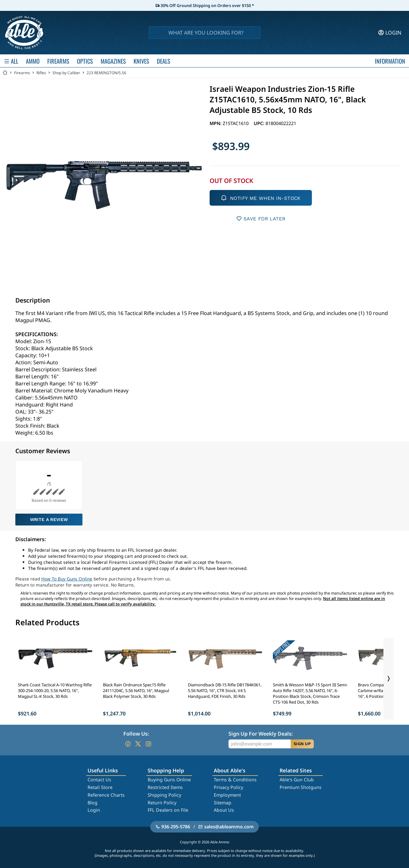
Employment (227, 795)
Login (94, 810)
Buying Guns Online (169, 780)
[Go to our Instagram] (148, 744)
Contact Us (99, 780)
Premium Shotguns (301, 787)
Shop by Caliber (66, 73)
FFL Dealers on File (168, 810)
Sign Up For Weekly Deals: (261, 734)
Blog (93, 803)
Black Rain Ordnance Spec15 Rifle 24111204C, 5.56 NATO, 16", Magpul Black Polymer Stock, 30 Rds (136, 690)
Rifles (41, 73)
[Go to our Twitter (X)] (138, 744)
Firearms (22, 73)
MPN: (216, 123)
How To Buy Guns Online (67, 579)
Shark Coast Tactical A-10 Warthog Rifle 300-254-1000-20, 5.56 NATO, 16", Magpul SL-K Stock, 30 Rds (55, 690)
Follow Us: (136, 734)
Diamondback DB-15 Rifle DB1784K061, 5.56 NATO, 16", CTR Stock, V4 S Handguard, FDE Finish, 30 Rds (225, 690)
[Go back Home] (5, 73)
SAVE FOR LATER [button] (261, 219)
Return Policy (162, 803)
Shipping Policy (164, 795)
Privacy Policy (228, 787)
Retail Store (100, 787)
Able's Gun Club (297, 780)
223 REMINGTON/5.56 (106, 73)
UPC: (260, 123)
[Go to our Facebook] (128, 744)
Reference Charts (106, 795)
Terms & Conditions (235, 780)
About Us (224, 810)
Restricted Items (165, 787)
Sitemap (223, 803)
